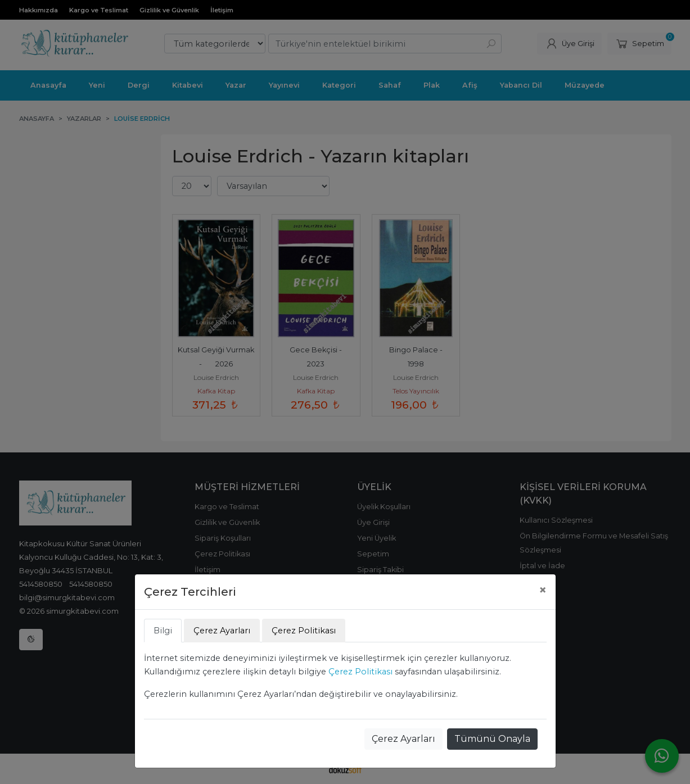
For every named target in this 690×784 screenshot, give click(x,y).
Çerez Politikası (360, 672)
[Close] (543, 590)
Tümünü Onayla (492, 739)
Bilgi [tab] (163, 631)
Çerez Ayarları (403, 739)
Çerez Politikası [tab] (304, 631)
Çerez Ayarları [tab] (222, 631)
